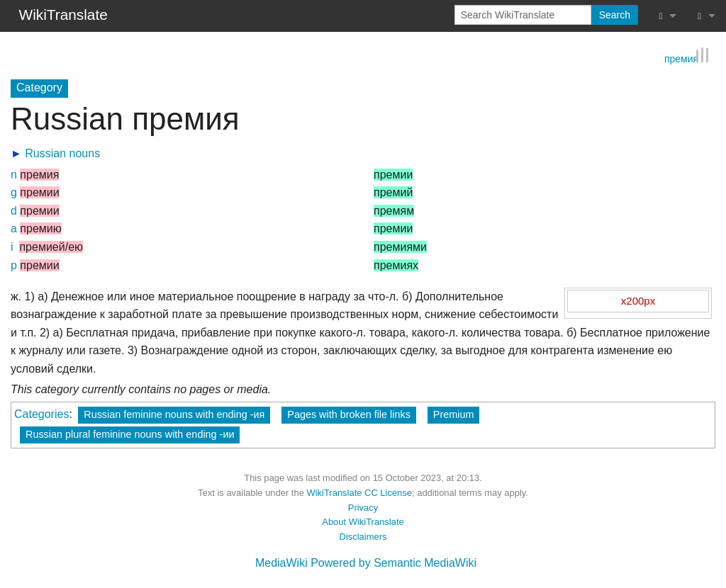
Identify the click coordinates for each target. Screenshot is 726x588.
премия (681, 58)
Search (615, 15)
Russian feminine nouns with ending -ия (174, 414)
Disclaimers (363, 537)
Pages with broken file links (349, 414)
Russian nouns (62, 153)
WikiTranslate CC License (359, 493)
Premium (454, 414)
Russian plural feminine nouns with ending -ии (130, 434)
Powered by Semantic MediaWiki (393, 563)
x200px (638, 301)
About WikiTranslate (363, 522)
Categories (41, 414)
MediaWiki (281, 563)
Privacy (363, 508)
